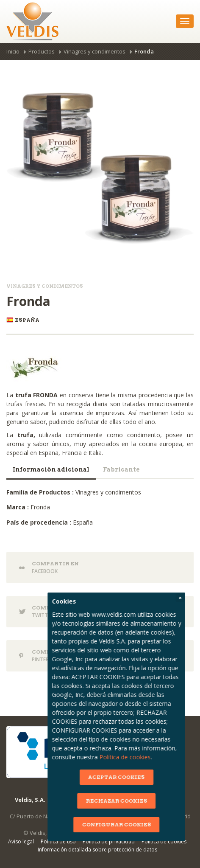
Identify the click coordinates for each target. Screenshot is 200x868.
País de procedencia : (39, 522)
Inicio (13, 51)
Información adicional (51, 469)
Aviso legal (21, 841)
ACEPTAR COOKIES (126, 777)
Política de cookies (135, 757)
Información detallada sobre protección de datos (97, 850)
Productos (42, 51)
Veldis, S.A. (30, 800)
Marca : (18, 507)
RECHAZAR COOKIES (126, 801)
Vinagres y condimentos (94, 51)
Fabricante (121, 469)
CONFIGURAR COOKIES (126, 824)
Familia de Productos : (40, 492)
